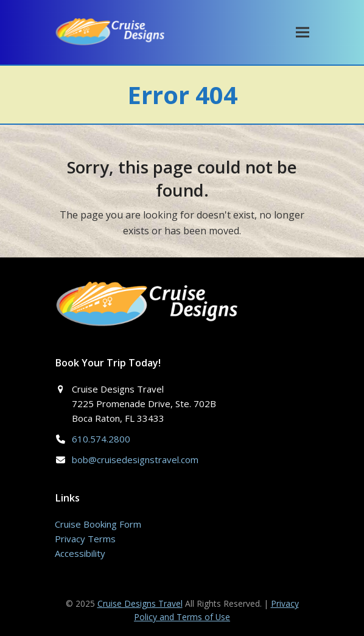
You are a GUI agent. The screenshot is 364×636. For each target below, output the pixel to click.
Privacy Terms (85, 539)
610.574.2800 (101, 439)
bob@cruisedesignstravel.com (135, 460)
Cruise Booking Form (98, 524)
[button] (303, 32)
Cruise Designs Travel (140, 603)
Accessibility (80, 553)
